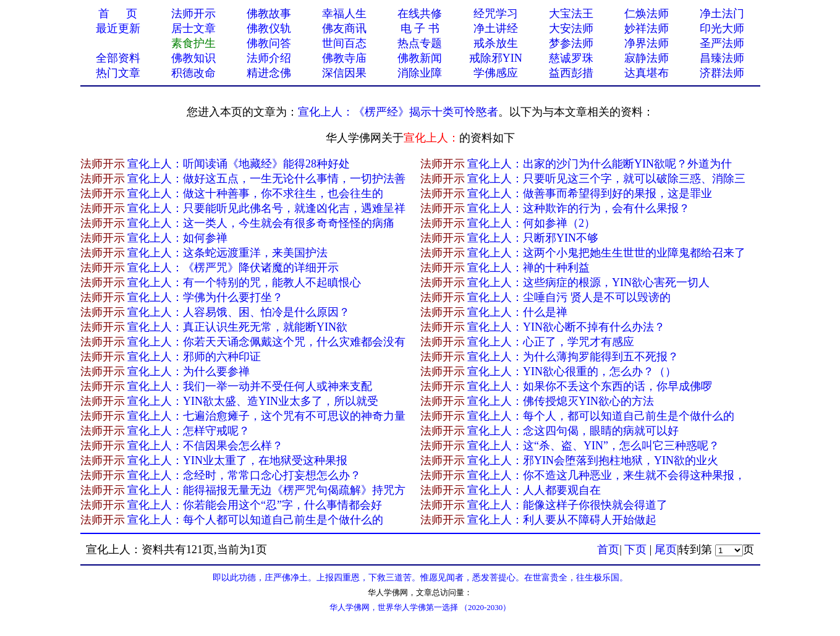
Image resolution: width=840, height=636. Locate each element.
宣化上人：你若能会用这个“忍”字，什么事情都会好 (255, 505)
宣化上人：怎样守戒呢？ (189, 431)
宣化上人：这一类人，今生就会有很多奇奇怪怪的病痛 (261, 223)
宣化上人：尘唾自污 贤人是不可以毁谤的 (569, 297)
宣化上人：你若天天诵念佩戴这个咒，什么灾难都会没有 (266, 342)
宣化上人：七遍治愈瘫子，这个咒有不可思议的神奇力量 (266, 416)
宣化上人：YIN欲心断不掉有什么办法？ (566, 327)
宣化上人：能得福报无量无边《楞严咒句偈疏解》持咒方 (266, 490)
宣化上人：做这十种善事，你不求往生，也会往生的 (255, 193)
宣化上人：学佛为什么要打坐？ (205, 297)
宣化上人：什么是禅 (517, 312)
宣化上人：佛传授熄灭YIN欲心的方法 (561, 401)
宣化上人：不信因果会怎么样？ (205, 446)
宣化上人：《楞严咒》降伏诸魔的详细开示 (233, 268)
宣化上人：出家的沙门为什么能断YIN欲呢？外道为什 (600, 164)
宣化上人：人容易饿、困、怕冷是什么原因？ (239, 312)
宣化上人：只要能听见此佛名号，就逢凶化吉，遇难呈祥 (266, 208)
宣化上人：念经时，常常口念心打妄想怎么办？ (244, 475)
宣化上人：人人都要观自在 (534, 490)
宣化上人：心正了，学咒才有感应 (551, 342)
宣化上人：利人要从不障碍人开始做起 (562, 520)
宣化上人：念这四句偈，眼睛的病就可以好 (573, 431)
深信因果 (344, 73)
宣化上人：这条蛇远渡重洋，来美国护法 (227, 253)
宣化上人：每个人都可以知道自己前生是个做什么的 (255, 520)
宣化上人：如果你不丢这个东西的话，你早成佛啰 (590, 386)
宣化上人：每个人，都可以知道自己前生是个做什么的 (601, 416)
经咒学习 (496, 14)
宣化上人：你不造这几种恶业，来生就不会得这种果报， (606, 475)
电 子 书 (420, 28)
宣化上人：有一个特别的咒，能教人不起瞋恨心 (244, 282)
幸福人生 (344, 14)
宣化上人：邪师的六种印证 (194, 357)
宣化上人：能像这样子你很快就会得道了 (567, 505)
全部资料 (118, 58)
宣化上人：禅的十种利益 (528, 268)
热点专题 (420, 43)
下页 (635, 549)
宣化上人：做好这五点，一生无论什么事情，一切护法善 (266, 179)
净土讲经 (496, 28)
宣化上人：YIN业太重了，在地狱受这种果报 (237, 460)
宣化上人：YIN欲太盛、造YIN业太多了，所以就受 (253, 401)
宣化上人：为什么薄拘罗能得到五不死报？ (573, 357)
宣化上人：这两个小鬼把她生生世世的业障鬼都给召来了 (606, 253)
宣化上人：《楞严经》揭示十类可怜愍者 (398, 112)
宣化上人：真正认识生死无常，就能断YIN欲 (237, 327)
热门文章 (118, 73)
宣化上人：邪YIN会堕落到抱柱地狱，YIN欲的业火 (593, 460)
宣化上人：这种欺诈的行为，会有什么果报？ (579, 208)
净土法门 (722, 14)
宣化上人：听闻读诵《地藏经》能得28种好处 (239, 164)
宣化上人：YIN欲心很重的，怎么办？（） (572, 371)
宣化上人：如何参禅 (177, 238)
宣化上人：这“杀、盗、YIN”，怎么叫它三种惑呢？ (593, 446)
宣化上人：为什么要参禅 (189, 371)
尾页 (666, 549)
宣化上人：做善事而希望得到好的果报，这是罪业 (590, 193)
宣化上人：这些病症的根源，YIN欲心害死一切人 (588, 282)
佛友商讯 (344, 28)
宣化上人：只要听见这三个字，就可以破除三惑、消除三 (606, 179)
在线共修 (420, 14)
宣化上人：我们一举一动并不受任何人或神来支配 (250, 386)
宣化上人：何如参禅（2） (531, 223)
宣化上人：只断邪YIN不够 (533, 238)
